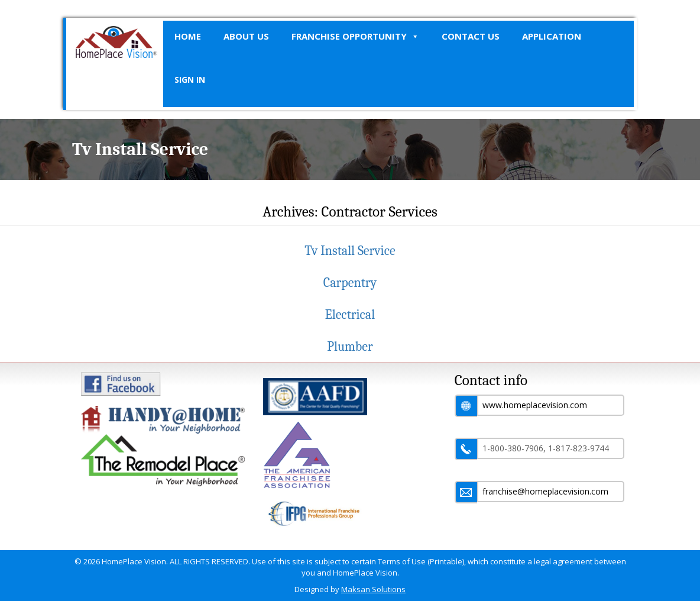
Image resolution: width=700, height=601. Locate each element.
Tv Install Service (350, 251)
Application (552, 36)
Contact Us (471, 36)
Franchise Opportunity (355, 36)
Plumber (350, 347)
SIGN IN (190, 80)
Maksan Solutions (373, 589)
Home (188, 36)
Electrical (350, 315)
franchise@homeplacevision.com (545, 491)
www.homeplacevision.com (535, 405)
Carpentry (350, 283)
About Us (246, 36)
